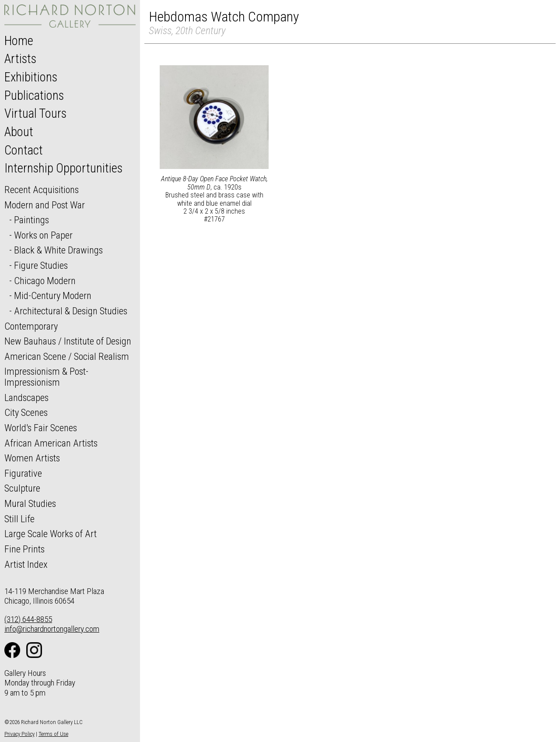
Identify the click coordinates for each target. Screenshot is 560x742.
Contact (24, 150)
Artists (20, 59)
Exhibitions (31, 77)
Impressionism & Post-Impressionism (46, 377)
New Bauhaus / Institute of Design (68, 341)
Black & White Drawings (58, 250)
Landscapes (26, 397)
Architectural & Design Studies (71, 311)
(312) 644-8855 (28, 619)
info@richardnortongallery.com (52, 629)
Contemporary (31, 326)
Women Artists (32, 458)
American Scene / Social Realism (67, 356)
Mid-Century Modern (53, 295)
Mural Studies (30, 503)
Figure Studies (41, 265)
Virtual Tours (35, 113)
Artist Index (26, 564)
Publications (34, 95)
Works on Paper (43, 235)
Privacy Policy (19, 734)
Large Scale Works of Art (51, 534)
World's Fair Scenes (41, 428)
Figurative (23, 473)
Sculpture (22, 488)
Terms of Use (53, 734)
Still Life (19, 519)
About (19, 132)
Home (19, 41)
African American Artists (51, 443)
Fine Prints (24, 549)
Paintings (31, 220)
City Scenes (26, 412)
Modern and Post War (45, 205)
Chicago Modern (45, 281)
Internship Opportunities (63, 168)
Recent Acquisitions (42, 190)
